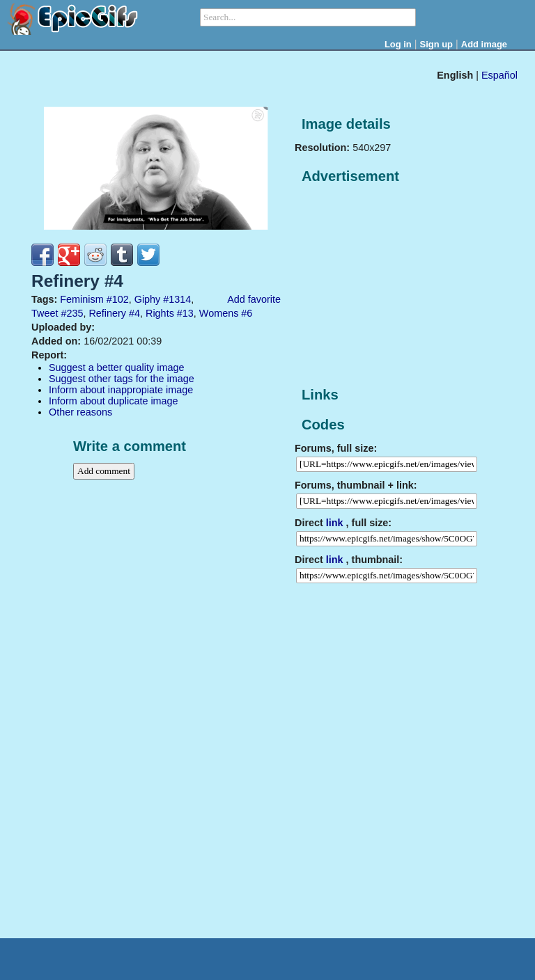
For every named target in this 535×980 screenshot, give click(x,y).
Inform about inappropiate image (121, 390)
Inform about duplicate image (114, 401)
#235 (72, 313)
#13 (185, 313)
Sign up (437, 44)
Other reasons (80, 412)
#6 (247, 313)
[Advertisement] (399, 286)
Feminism (82, 299)
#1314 (177, 299)
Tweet (45, 313)
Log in (398, 44)
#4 (134, 313)
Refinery (107, 313)
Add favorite (254, 299)
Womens (219, 313)
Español (499, 75)
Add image (484, 44)
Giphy (148, 299)
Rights (160, 313)
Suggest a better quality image (116, 367)
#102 (118, 299)
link (335, 523)
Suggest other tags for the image (122, 379)
